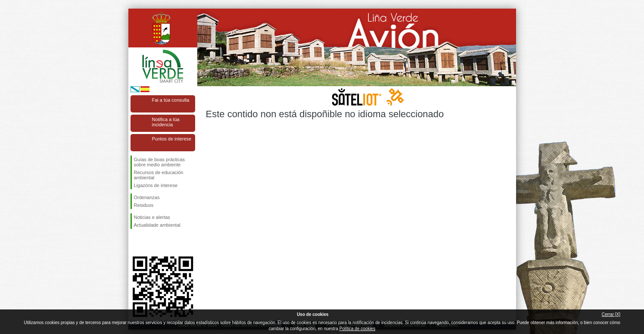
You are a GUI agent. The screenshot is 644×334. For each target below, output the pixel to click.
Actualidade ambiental (157, 225)
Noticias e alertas (152, 217)
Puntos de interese (172, 139)
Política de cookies (357, 329)
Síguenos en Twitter (150, 243)
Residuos (144, 205)
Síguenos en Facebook (136, 243)
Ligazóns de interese (156, 185)
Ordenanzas (147, 197)
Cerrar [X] (611, 314)
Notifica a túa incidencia (166, 122)
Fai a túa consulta (171, 100)
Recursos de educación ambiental (159, 175)
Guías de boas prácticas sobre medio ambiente (160, 162)
